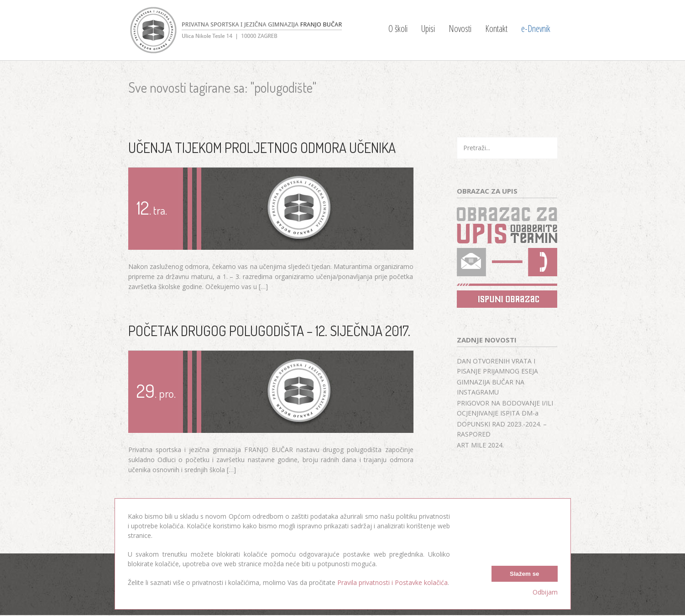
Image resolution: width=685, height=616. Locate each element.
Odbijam (545, 592)
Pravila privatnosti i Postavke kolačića (392, 582)
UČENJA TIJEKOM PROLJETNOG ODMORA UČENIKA (262, 147)
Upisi (428, 29)
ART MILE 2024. (480, 445)
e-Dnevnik (536, 29)
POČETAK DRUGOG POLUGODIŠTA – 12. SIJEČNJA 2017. (269, 331)
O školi (398, 29)
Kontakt (496, 29)
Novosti (460, 29)
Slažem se (524, 574)
